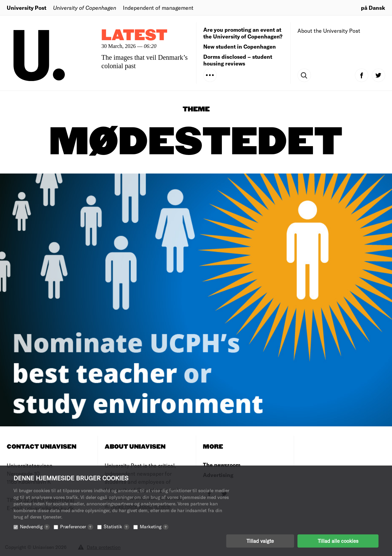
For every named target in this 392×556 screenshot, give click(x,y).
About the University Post (329, 31)
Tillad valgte (260, 541)
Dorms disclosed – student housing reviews (238, 60)
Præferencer (77, 526)
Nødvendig (35, 526)
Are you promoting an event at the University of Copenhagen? (243, 33)
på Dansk (373, 8)
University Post (27, 8)
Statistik (116, 526)
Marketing (154, 526)
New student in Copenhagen (240, 46)
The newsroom (222, 465)
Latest (134, 36)
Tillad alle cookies (338, 541)
